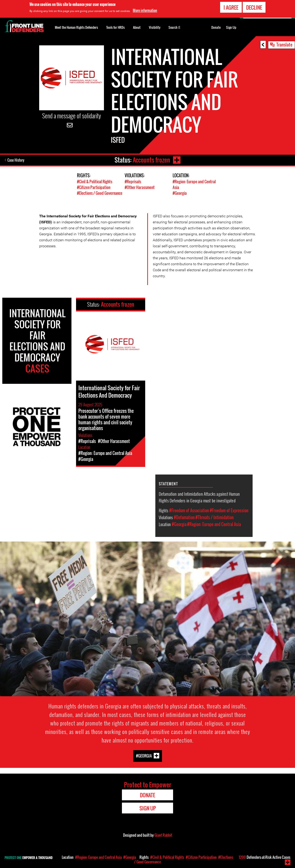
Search (174, 27)
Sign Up (231, 27)
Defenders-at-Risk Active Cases (265, 857)
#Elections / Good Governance (100, 193)
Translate (284, 44)
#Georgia (180, 193)
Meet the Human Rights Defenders (76, 27)
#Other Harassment (140, 187)
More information (145, 10)
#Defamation (184, 517)
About (137, 27)
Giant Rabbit (163, 835)
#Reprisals (133, 182)
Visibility (155, 27)
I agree (231, 6)
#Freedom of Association (189, 510)
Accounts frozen (151, 160)
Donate (216, 27)
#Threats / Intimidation (215, 517)
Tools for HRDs (115, 27)
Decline (254, 6)
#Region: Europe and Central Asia (214, 524)
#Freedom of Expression (229, 510)
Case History (16, 160)
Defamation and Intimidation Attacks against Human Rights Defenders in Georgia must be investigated (199, 497)
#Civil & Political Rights (95, 182)
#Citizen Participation (94, 187)
